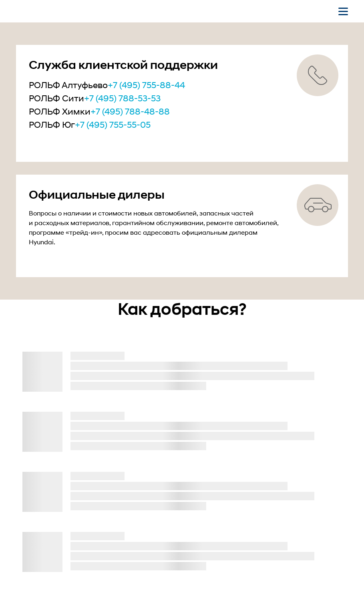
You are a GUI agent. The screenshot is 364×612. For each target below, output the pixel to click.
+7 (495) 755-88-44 (146, 85)
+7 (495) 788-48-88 (130, 111)
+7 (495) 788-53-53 (122, 98)
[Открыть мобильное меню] (343, 11)
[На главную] (57, 11)
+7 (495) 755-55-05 (113, 125)
